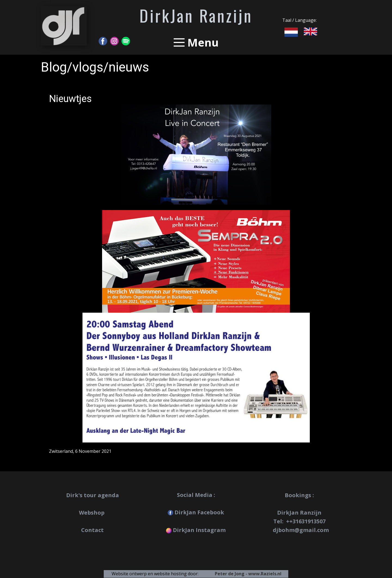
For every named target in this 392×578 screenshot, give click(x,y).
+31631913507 (307, 521)
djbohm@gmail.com (301, 530)
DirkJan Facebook (196, 512)
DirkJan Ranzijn (196, 15)
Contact (92, 530)
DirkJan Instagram (196, 530)
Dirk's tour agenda (93, 495)
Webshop (92, 513)
